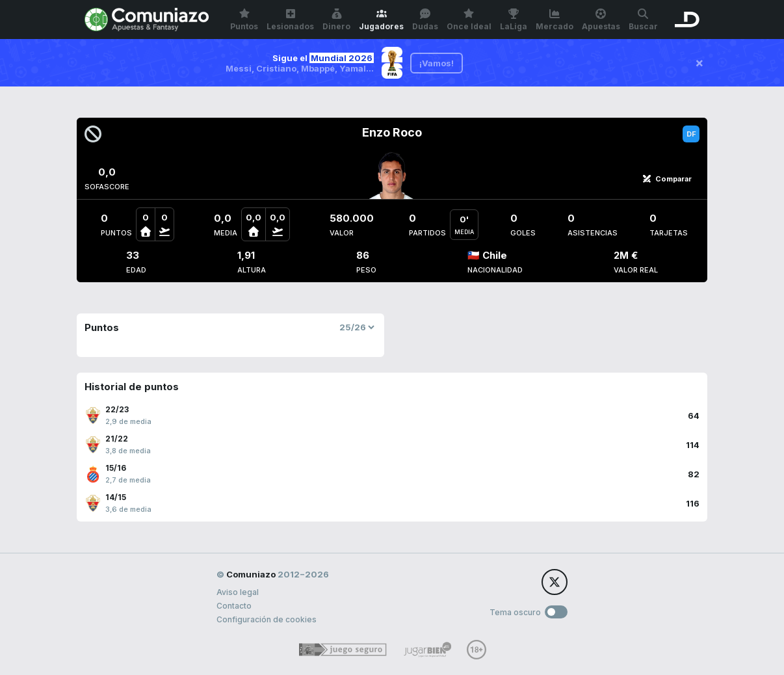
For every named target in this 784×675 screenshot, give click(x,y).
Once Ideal (469, 20)
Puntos (244, 20)
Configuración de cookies (267, 619)
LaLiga (514, 20)
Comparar (667, 179)
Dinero (336, 20)
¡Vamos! (437, 63)
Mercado (555, 20)
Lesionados (290, 20)
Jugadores (381, 20)
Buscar (643, 20)
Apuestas (601, 20)
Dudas (425, 20)
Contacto (234, 606)
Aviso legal (238, 592)
